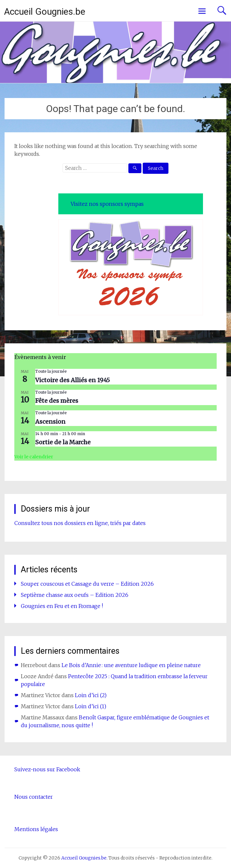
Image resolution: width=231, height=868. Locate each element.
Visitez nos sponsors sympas (107, 204)
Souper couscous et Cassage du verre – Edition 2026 (87, 584)
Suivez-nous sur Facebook (47, 769)
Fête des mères (57, 401)
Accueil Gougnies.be (45, 12)
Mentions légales (36, 829)
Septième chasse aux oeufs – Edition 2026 (75, 595)
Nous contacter (34, 797)
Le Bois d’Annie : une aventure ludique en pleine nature (131, 665)
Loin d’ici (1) (91, 706)
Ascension (50, 422)
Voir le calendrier (34, 457)
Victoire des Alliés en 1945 (72, 380)
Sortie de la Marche (63, 442)
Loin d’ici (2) (91, 695)
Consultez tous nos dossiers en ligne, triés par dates (80, 523)
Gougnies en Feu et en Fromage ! (62, 606)
